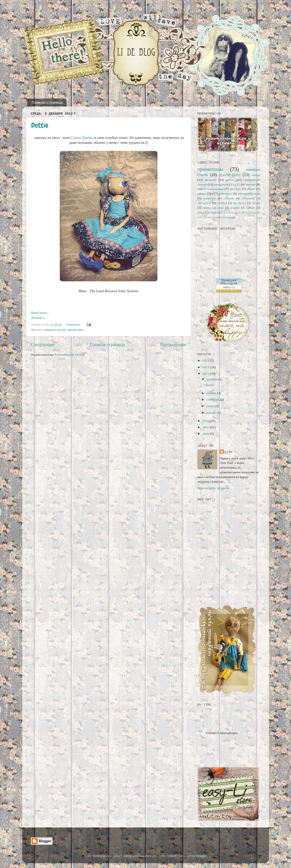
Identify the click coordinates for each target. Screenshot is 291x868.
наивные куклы (55, 330)
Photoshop (228, 212)
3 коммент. (73, 324)
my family (239, 203)
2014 (206, 361)
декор (201, 212)
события (229, 198)
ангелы (243, 194)
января (212, 413)
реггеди (235, 189)
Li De (229, 452)
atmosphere (204, 203)
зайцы (256, 175)
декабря (213, 379)
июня (211, 406)
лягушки (212, 217)
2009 (206, 434)
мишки (251, 184)
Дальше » (38, 318)
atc (240, 212)
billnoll (172, 856)
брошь (256, 203)
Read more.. (40, 313)
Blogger (201, 856)
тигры (213, 212)
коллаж (235, 208)
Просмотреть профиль (213, 488)
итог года (251, 212)
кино (200, 217)
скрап (251, 189)
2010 (206, 427)
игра (221, 208)
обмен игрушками (210, 189)
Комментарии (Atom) (70, 355)
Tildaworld (248, 198)
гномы (207, 208)
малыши (211, 180)
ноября (212, 393)
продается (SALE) (227, 184)
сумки (202, 194)
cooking (222, 203)
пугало (251, 208)
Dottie (40, 125)
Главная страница (47, 102)
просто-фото (230, 175)
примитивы (76, 330)
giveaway (226, 194)
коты (257, 194)
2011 (206, 421)
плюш (230, 180)
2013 (206, 367)
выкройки (210, 198)
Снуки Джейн (82, 138)
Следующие (43, 344)
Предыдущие (173, 344)
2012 (206, 374)
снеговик (226, 217)
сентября (213, 400)
